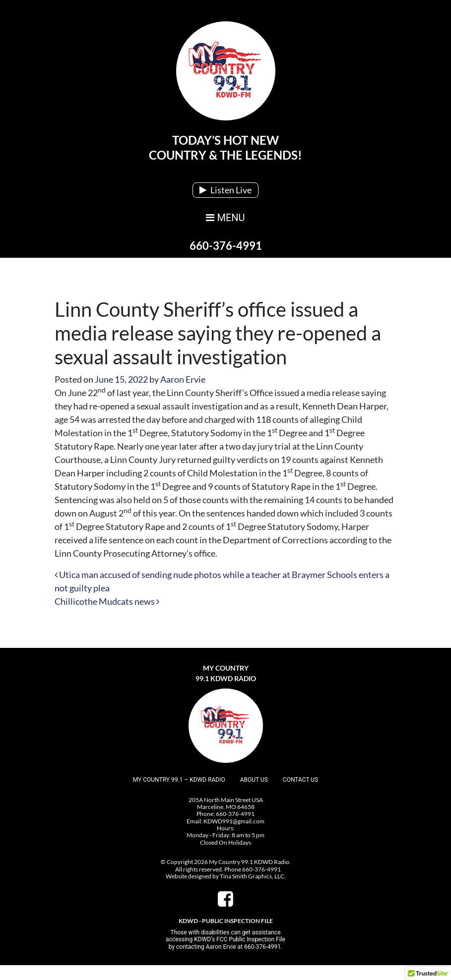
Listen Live (225, 190)
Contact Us (300, 780)
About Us (254, 780)
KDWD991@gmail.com (234, 821)
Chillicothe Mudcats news (107, 601)
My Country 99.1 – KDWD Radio (179, 780)
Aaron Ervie (183, 379)
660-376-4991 (226, 246)
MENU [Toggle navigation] (225, 218)
